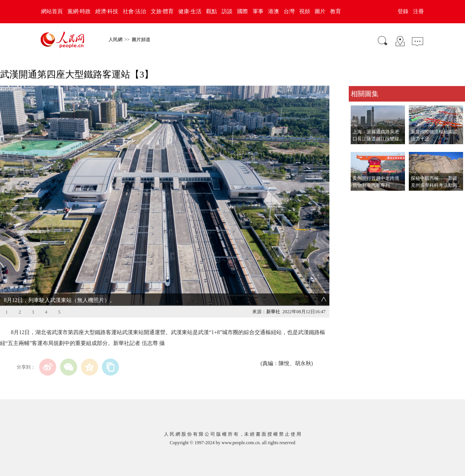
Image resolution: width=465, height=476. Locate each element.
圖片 (320, 11)
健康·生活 (190, 11)
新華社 (273, 312)
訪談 (227, 11)
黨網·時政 (79, 11)
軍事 (258, 11)
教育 (336, 11)
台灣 (289, 11)
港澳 (274, 11)
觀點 (212, 11)
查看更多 (360, 199)
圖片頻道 (141, 40)
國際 (243, 11)
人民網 (115, 40)
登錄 (403, 11)
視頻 (305, 11)
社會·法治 (134, 11)
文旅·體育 (162, 11)
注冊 (418, 11)
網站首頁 (52, 11)
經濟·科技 (107, 11)
